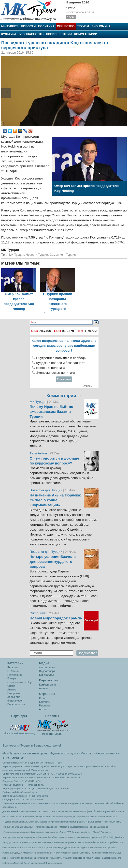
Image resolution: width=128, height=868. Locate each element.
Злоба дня (14, 697)
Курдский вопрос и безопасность (61, 363)
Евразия (13, 667)
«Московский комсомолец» (98, 753)
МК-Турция (10, 26)
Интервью (14, 693)
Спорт (11, 686)
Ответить (64, 379)
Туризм (83, 26)
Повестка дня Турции (47, 490)
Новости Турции (37, 255)
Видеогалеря (47, 671)
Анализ (12, 689)
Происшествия (59, 34)
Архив (43, 709)
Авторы (44, 688)
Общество (66, 26)
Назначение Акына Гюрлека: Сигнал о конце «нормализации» (56, 500)
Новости (28, 26)
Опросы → (89, 386)
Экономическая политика (56, 373)
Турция (71, 255)
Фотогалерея (15, 701)
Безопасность (31, 34)
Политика (46, 26)
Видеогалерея (16, 704)
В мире (12, 678)
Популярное (15, 675)
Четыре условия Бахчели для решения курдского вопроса (53, 562)
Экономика (101, 26)
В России (13, 671)
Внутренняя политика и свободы (61, 358)
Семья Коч (57, 255)
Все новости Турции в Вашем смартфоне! (32, 746)
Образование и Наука (21, 682)
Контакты (45, 702)
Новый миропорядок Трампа (56, 618)
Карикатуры (46, 675)
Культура (9, 34)
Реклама (44, 705)
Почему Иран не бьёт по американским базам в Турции (52, 412)
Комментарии (86, 34)
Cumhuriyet (39, 613)
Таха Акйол (38, 453)
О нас (43, 698)
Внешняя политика (51, 368)
